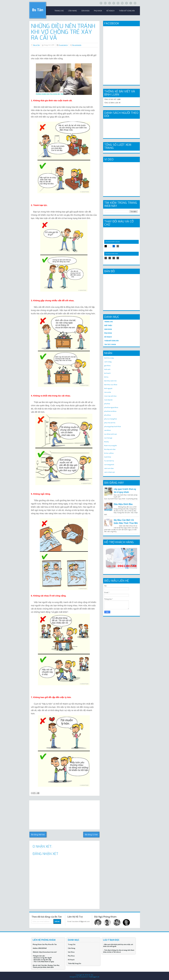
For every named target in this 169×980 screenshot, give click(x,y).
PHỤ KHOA (108, 333)
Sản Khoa (71, 952)
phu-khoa (107, 415)
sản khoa (85, 11)
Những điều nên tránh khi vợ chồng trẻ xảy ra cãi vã (63, 32)
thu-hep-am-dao (110, 449)
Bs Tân (38, 10)
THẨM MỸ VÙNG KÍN (111, 341)
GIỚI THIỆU (108, 325)
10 (106, 258)
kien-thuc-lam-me (110, 381)
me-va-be (108, 392)
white (110, 246)
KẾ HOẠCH (108, 337)
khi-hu (106, 377)
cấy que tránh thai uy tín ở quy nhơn (125, 491)
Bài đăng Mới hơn (38, 835)
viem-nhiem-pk (109, 472)
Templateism (83, 977)
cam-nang (108, 362)
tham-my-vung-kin (111, 446)
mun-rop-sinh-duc (110, 396)
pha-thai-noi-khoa (110, 411)
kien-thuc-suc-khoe (111, 385)
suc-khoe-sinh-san (111, 434)
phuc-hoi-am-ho (110, 423)
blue (114, 246)
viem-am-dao (109, 468)
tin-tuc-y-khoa (109, 453)
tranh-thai (108, 457)
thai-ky (106, 442)
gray (118, 246)
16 (118, 258)
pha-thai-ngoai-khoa (111, 407)
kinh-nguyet (108, 388)
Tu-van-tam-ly (63, 45)
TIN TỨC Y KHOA (110, 345)
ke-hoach (107, 373)
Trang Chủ (72, 944)
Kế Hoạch (110, 11)
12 (110, 258)
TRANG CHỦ (108, 322)
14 (114, 258)
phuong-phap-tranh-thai (113, 427)
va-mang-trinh (109, 465)
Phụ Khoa (71, 956)
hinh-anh (107, 369)
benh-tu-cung (109, 358)
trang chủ (59, 11)
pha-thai (107, 404)
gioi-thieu (107, 366)
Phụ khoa (98, 11)
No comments (77, 45)
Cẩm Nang (72, 11)
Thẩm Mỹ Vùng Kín (127, 11)
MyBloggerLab (94, 977)
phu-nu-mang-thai (111, 419)
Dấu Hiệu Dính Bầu (123, 504)
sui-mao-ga (108, 438)
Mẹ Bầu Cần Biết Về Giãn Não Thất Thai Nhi (126, 522)
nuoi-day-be (108, 400)
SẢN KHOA (108, 329)
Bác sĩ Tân (36, 45)
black (106, 246)
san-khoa (107, 430)
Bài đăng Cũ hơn (91, 835)
